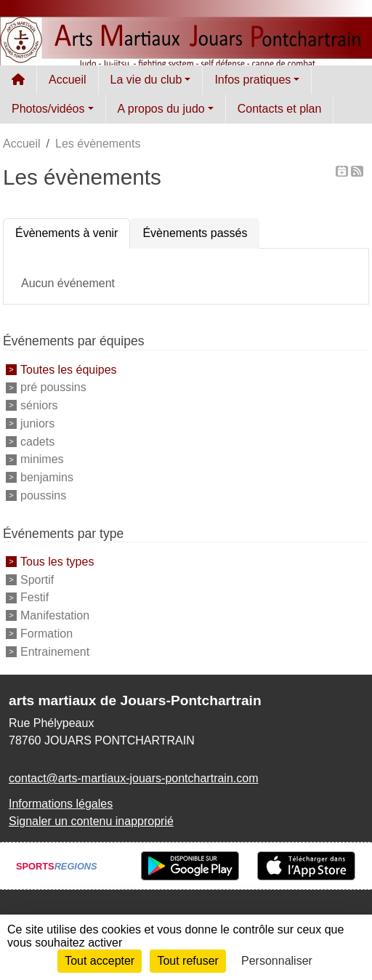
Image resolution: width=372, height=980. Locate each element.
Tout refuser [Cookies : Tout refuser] (187, 961)
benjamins (47, 477)
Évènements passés (195, 233)
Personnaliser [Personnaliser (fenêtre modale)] (277, 961)
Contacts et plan (280, 109)
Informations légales (61, 804)
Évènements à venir (66, 233)
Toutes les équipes (69, 369)
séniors (39, 405)
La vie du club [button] (146, 80)
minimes (42, 459)
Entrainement (55, 651)
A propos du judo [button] (161, 109)
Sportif (37, 579)
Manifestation (55, 615)
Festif (35, 597)
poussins (43, 495)
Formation (46, 634)
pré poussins (53, 387)
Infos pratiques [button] (252, 80)
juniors (37, 423)
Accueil (68, 80)
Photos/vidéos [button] (48, 109)
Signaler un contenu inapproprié (91, 821)
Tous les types (57, 562)
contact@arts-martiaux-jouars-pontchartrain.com (133, 778)
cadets (37, 441)
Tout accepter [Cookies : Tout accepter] (100, 961)
